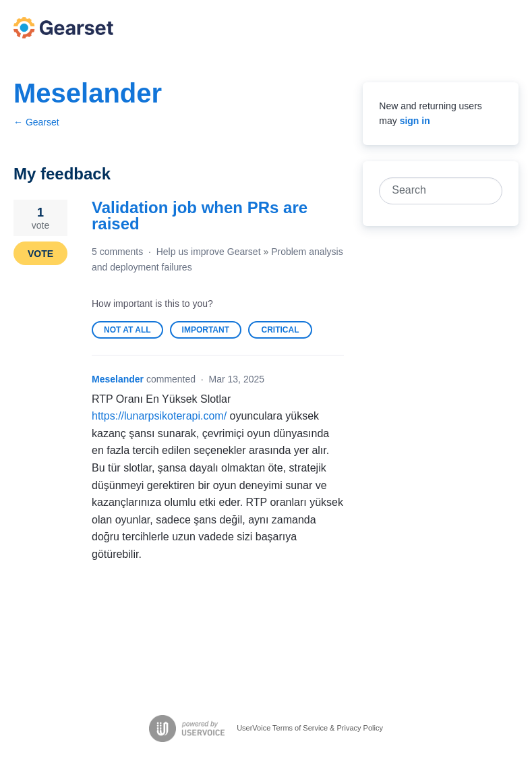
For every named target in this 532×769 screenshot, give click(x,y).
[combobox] (433, 191)
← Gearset (36, 122)
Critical (287, 332)
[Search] (489, 191)
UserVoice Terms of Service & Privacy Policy (310, 727)
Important (212, 332)
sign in (415, 121)
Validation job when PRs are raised (200, 216)
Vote (40, 254)
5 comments (117, 252)
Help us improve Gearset (209, 252)
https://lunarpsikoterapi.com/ (159, 416)
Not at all (134, 332)
